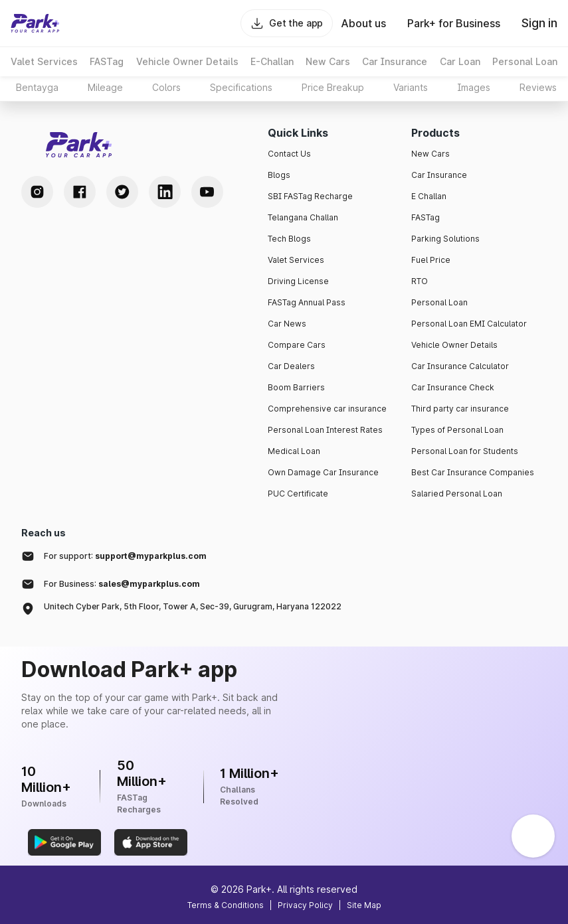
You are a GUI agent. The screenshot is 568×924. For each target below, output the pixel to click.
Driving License (298, 281)
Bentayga (37, 87)
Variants (411, 87)
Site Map (364, 905)
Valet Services (296, 260)
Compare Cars (297, 345)
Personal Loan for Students (465, 451)
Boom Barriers (296, 387)
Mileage (105, 87)
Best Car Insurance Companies (473, 472)
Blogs (279, 175)
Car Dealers (291, 366)
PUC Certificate (298, 494)
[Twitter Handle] (122, 192)
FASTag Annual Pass (307, 302)
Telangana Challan (303, 217)
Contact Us (289, 154)
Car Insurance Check (453, 387)
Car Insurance (439, 175)
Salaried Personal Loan (457, 494)
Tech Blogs (289, 239)
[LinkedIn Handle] (165, 192)
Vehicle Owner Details (454, 345)
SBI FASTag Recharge (310, 196)
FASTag (426, 217)
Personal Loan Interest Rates (325, 430)
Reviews (538, 87)
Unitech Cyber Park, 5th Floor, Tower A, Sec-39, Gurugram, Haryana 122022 (193, 606)
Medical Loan (294, 451)
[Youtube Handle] (207, 192)
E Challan (429, 196)
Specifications (241, 87)
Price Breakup (333, 87)
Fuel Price (431, 260)
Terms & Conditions (226, 905)
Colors (166, 87)
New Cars (430, 154)
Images (474, 87)
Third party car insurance (460, 409)
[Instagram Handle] (37, 192)
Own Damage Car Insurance (323, 472)
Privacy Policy (305, 905)
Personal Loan (439, 302)
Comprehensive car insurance (327, 409)
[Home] (35, 23)
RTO (420, 281)
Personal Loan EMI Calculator (469, 324)
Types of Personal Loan (457, 430)
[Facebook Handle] (80, 192)
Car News (287, 324)
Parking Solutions (445, 239)
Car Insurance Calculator (460, 366)
